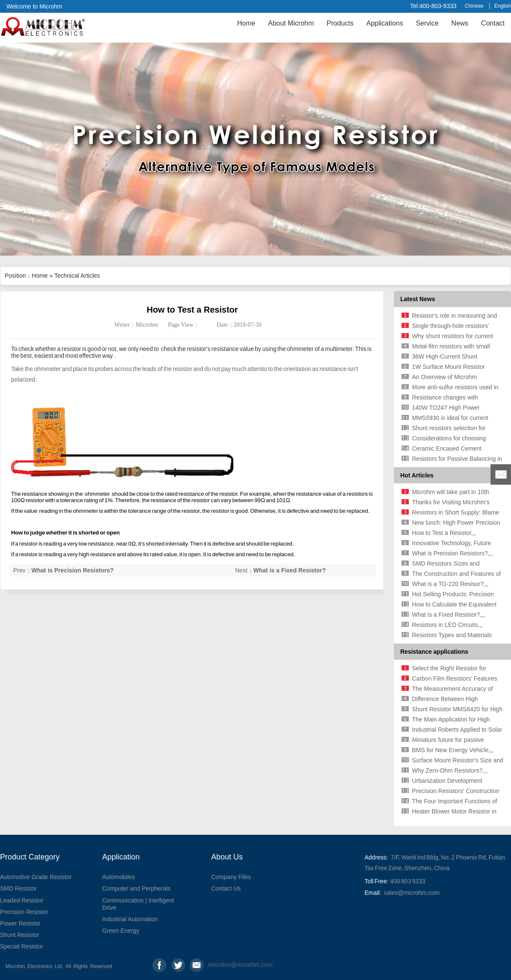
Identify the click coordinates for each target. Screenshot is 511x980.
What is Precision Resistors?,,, (453, 553)
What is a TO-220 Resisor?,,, (451, 584)
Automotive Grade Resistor (36, 877)
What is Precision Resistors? (73, 570)
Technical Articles (77, 276)
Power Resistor (20, 923)
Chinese (474, 6)
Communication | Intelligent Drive (138, 904)
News (460, 23)
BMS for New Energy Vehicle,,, (453, 750)
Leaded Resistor (22, 900)
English (503, 6)
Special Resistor (22, 946)
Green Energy (121, 931)
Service (427, 23)
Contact (493, 23)
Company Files (231, 877)
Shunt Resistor (20, 935)
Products (340, 23)
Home (246, 23)
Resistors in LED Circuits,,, (448, 625)
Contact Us (226, 888)
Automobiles (119, 877)
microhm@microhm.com (215, 965)
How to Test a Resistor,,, (444, 533)
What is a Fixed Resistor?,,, (449, 615)
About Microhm (291, 23)
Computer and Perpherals (136, 888)
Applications (385, 23)
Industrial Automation (130, 919)
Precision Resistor (24, 912)
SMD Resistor (18, 888)
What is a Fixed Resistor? (290, 570)
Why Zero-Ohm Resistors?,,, (450, 770)
